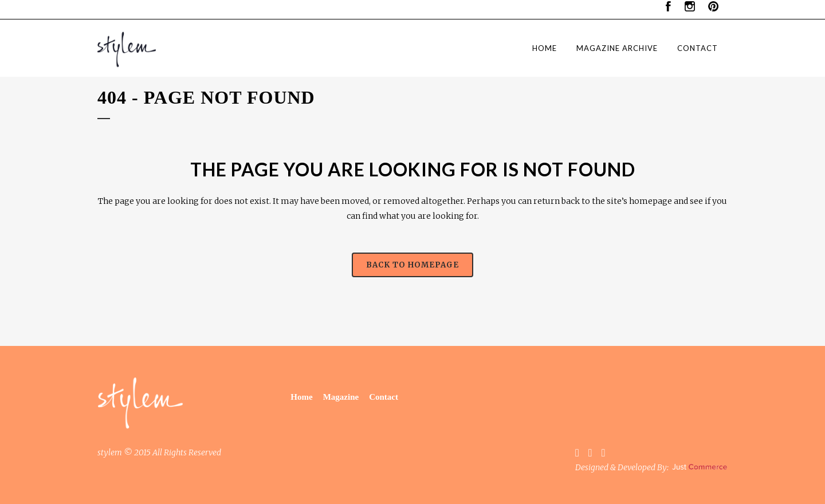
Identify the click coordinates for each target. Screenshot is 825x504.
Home (301, 397)
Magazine (341, 397)
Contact (384, 397)
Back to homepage (412, 265)
